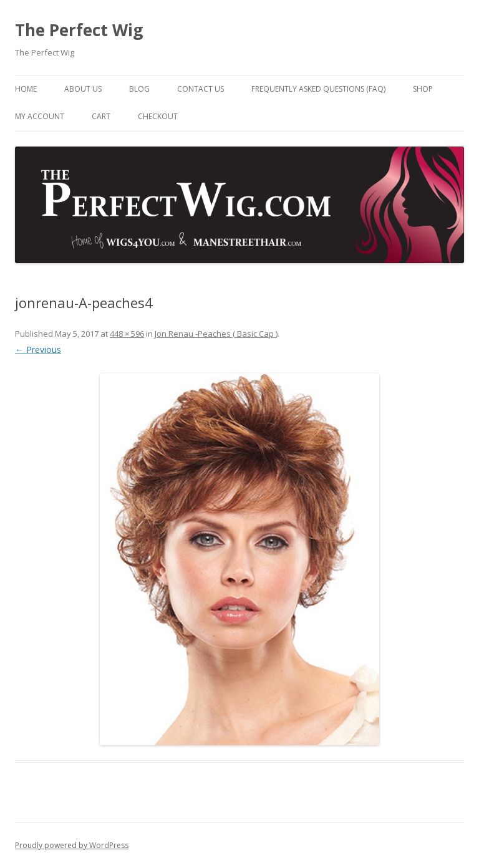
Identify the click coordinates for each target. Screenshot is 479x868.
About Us (83, 89)
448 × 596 (127, 334)
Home (26, 89)
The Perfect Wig (79, 30)
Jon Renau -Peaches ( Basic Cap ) (216, 334)
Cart (101, 116)
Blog (139, 89)
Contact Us (201, 89)
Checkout (158, 116)
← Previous (38, 350)
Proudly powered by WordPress (72, 845)
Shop (423, 89)
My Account (40, 116)
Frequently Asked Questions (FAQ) (318, 89)
